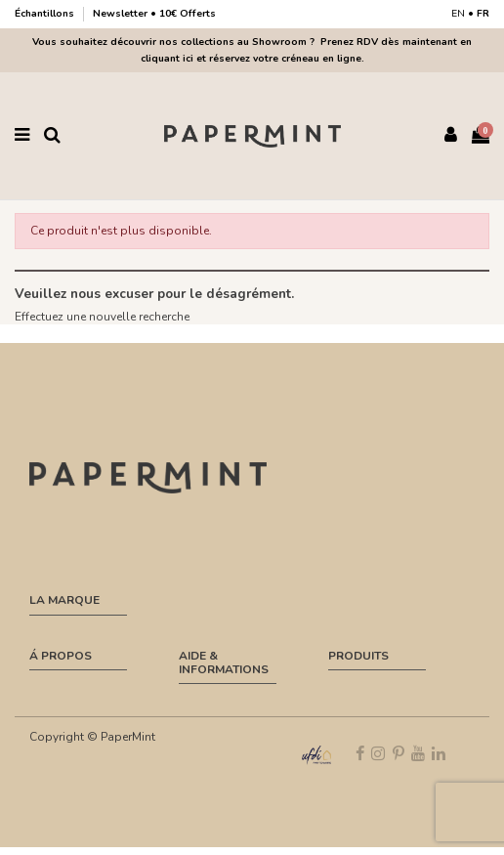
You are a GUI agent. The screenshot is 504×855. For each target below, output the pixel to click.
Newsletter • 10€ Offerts (154, 14)
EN (458, 14)
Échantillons (46, 14)
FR (483, 14)
